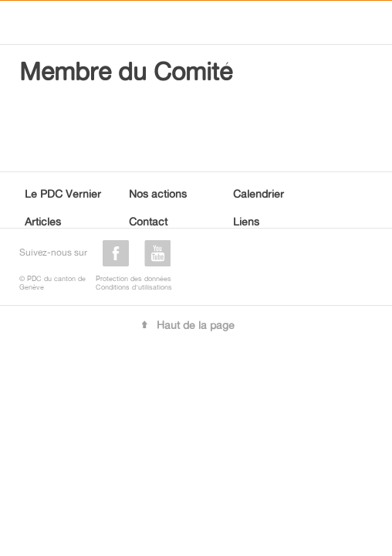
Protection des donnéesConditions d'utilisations (134, 283)
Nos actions (158, 193)
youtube (157, 253)
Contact (148, 221)
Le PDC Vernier (63, 193)
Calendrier (259, 193)
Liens (246, 221)
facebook (116, 253)
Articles (43, 221)
